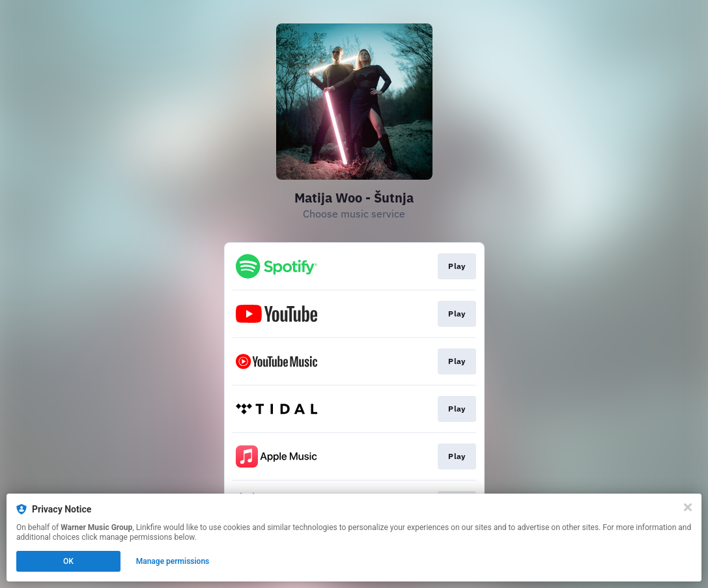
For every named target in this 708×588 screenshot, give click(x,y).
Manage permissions (173, 561)
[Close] (688, 507)
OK (68, 561)
